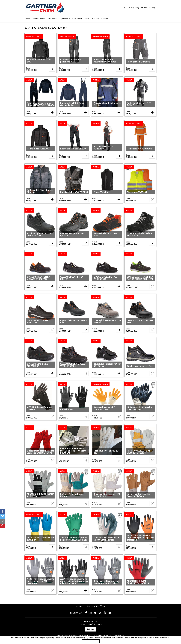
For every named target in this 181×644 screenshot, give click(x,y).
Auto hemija (52, 19)
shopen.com (118, 634)
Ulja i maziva (65, 19)
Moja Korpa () (149, 7)
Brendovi (95, 19)
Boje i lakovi (77, 19)
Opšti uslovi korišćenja (96, 600)
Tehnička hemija (39, 19)
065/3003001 (119, 629)
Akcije (87, 19)
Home (27, 19)
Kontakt (105, 19)
